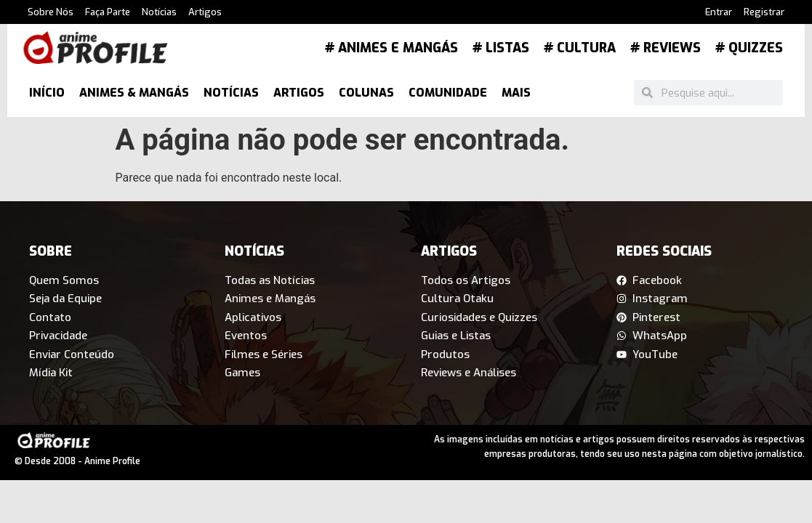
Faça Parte (108, 12)
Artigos (205, 12)
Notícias (159, 12)
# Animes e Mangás (391, 48)
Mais (516, 93)
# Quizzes (749, 48)
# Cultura (580, 48)
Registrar (764, 12)
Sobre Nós (51, 12)
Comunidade (448, 93)
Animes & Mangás (134, 93)
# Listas (501, 48)
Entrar (719, 12)
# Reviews (666, 48)
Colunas (366, 93)
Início (47, 93)
